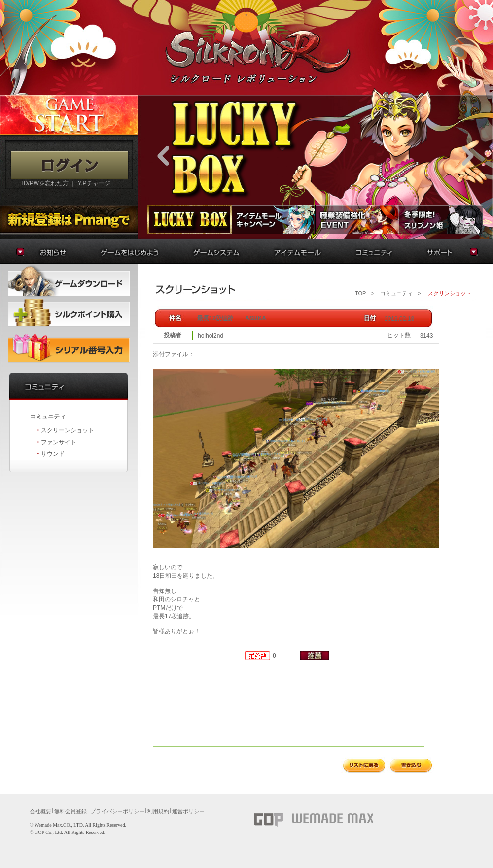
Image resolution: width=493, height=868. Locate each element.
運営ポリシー (188, 811)
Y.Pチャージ (94, 183)
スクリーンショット (68, 430)
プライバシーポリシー (117, 811)
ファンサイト (59, 442)
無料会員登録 (70, 811)
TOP (360, 293)
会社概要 (40, 811)
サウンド (53, 454)
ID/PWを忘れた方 (45, 183)
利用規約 (158, 811)
